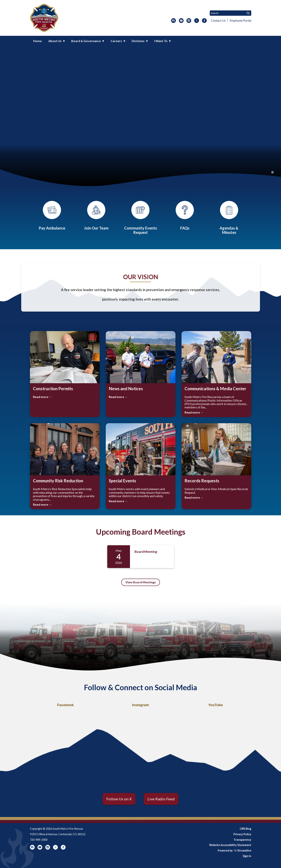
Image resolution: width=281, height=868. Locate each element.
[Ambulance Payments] (52, 216)
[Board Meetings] (229, 218)
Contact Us (218, 20)
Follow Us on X (119, 799)
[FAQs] (185, 216)
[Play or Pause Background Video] (272, 172)
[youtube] (181, 21)
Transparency (242, 840)
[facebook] (204, 21)
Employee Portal (240, 20)
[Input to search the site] (231, 13)
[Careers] (96, 216)
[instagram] (189, 21)
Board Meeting (146, 552)
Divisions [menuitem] (138, 41)
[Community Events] (140, 218)
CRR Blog (245, 829)
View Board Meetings (141, 582)
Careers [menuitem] (116, 41)
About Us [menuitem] (55, 41)
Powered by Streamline (234, 850)
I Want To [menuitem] (161, 41)
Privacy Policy (242, 834)
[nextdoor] (173, 21)
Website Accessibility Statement (230, 845)
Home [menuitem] (37, 41)
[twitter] (197, 21)
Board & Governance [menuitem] (86, 41)
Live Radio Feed (161, 799)
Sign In (247, 856)
